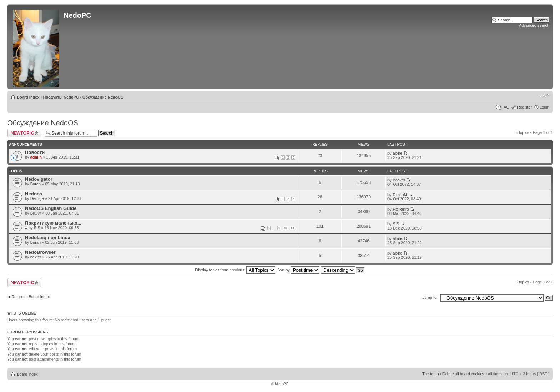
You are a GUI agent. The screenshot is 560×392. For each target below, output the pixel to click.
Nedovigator (39, 179)
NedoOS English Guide (51, 208)
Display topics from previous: (235, 270)
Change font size (544, 96)
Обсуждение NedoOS (103, 97)
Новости (35, 152)
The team (430, 374)
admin (36, 157)
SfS (37, 228)
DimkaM (400, 195)
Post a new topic (24, 133)
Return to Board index (31, 297)
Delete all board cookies (463, 374)
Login (544, 107)
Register (524, 107)
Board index (28, 97)
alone (398, 153)
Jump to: (430, 297)
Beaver (399, 180)
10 (285, 228)
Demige (37, 198)
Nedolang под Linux (48, 238)
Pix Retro (401, 209)
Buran (36, 184)
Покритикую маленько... (53, 223)
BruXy (36, 213)
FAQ (505, 107)
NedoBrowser (40, 252)
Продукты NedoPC (61, 97)
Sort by (298, 270)
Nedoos (34, 194)
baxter (36, 257)
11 (292, 228)
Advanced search (534, 25)
